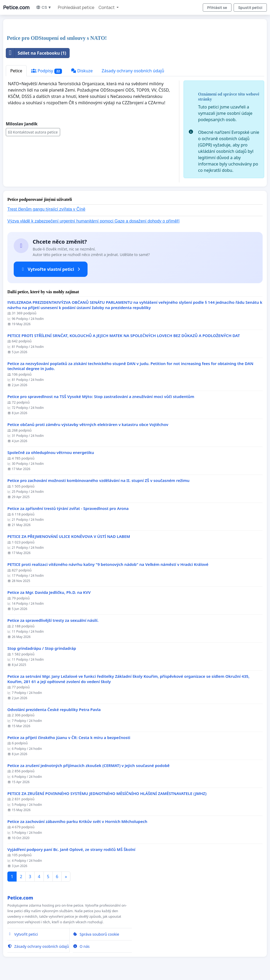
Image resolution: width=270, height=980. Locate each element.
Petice (16, 71)
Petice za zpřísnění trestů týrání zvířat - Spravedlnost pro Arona (68, 508)
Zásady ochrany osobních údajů (133, 71)
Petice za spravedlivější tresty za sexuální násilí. (53, 620)
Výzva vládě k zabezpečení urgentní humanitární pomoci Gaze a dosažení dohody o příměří (93, 221)
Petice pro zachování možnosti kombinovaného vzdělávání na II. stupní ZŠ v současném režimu (98, 480)
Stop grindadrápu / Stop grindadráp (42, 648)
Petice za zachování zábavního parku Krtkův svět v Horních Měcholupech (77, 822)
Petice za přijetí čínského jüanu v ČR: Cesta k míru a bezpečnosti (69, 738)
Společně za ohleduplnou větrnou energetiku (51, 453)
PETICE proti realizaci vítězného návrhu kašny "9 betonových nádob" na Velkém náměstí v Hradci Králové (108, 564)
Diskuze (82, 71)
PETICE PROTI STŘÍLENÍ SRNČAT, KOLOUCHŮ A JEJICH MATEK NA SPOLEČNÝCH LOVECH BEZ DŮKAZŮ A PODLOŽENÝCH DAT (124, 336)
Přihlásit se (217, 8)
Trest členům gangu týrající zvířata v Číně (46, 209)
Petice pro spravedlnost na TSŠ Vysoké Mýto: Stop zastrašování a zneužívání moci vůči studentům (101, 397)
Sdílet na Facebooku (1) (36, 53)
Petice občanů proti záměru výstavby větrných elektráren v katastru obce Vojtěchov (88, 425)
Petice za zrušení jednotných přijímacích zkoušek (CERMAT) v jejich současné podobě (88, 766)
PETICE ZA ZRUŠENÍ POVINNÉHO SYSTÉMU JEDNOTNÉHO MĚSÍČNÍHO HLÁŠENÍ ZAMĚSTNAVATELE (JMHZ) (107, 794)
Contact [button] (107, 7)
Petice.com (16, 7)
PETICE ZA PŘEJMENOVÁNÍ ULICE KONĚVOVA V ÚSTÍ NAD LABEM (69, 536)
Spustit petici (250, 8)
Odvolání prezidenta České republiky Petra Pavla (54, 710)
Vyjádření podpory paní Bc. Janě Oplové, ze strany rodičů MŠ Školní (71, 849)
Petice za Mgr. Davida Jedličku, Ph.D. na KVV (49, 592)
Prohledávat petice (76, 7)
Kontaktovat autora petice (33, 132)
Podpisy (47, 71)
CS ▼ (44, 7)
